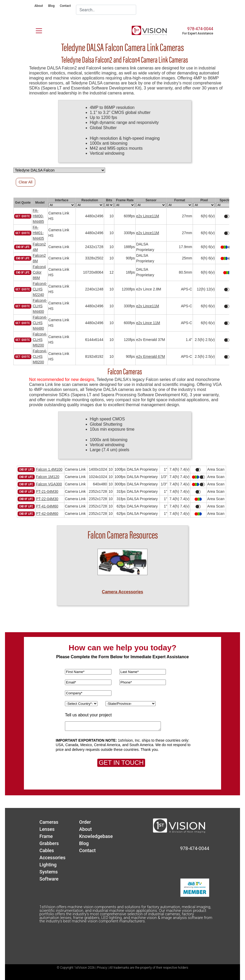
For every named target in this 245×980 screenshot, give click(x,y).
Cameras (49, 822)
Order (85, 822)
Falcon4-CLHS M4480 (40, 323)
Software (49, 879)
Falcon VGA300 (49, 484)
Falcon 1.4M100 (49, 469)
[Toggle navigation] (36, 30)
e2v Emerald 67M (151, 356)
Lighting (48, 865)
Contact (65, 6)
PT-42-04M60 (47, 514)
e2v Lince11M (148, 216)
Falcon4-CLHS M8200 (40, 356)
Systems (49, 872)
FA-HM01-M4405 (38, 233)
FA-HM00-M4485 (38, 216)
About (39, 6)
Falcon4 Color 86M (39, 272)
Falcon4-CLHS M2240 (40, 289)
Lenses (47, 829)
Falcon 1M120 (48, 477)
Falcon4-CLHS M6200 (40, 340)
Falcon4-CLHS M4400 (40, 306)
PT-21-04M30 (47, 491)
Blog (51, 6)
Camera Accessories (123, 592)
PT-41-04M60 (47, 506)
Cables (47, 850)
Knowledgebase (96, 836)
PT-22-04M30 (47, 499)
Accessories (52, 858)
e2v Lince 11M (148, 323)
